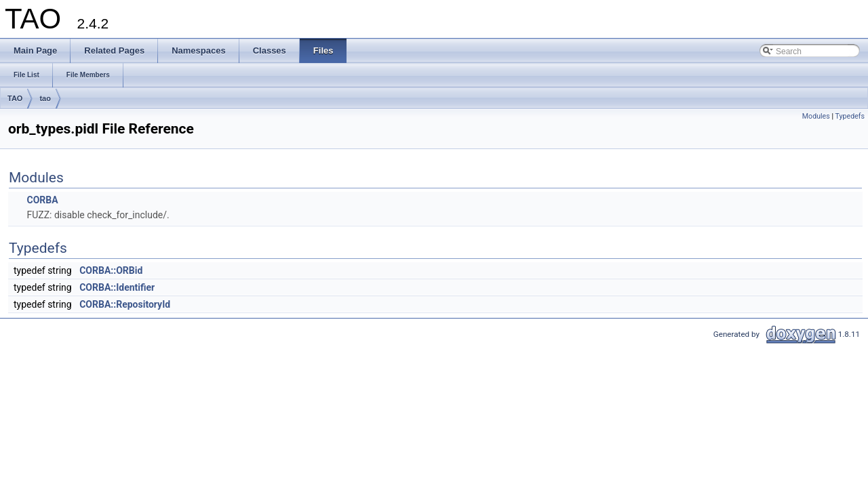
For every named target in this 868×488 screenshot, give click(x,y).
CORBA (42, 200)
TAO (15, 98)
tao (45, 98)
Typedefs (850, 116)
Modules (816, 116)
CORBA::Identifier (117, 287)
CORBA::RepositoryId (125, 304)
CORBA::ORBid (111, 270)
